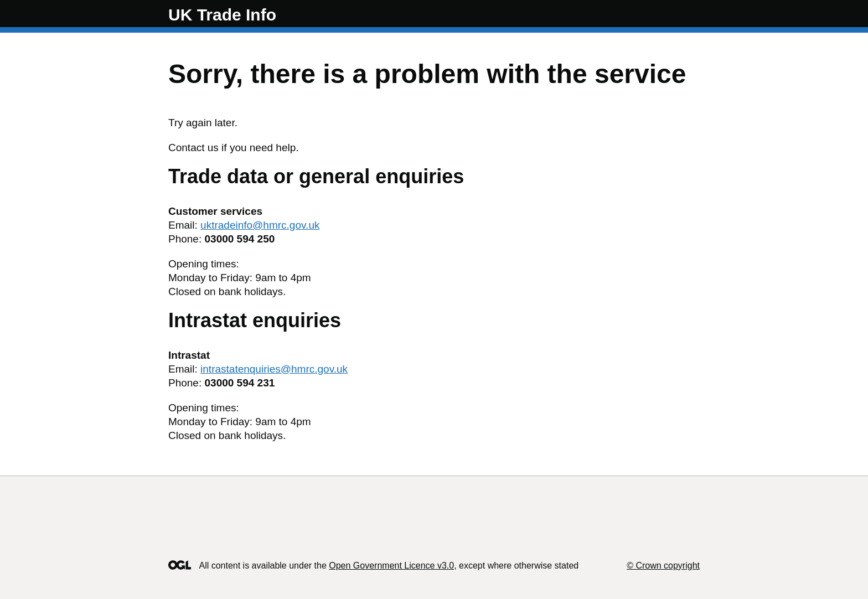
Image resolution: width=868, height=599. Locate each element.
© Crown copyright (663, 566)
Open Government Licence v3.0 (391, 566)
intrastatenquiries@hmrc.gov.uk (274, 369)
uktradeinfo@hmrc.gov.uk (260, 225)
